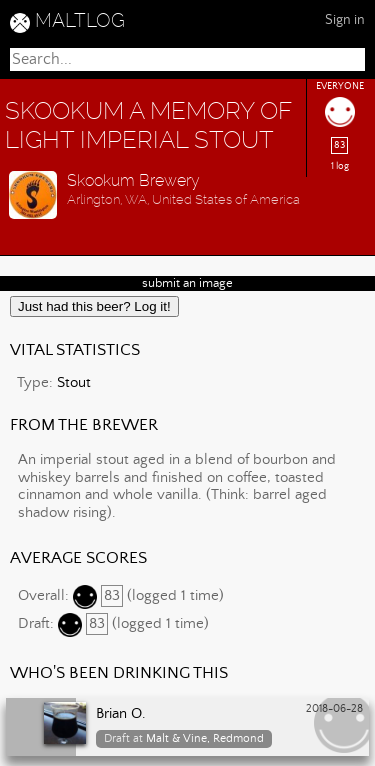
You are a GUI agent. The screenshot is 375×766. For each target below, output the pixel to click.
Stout (74, 383)
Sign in (345, 20)
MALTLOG (80, 20)
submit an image (187, 283)
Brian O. (121, 714)
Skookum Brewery (133, 180)
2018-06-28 (334, 709)
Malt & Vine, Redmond (205, 738)
